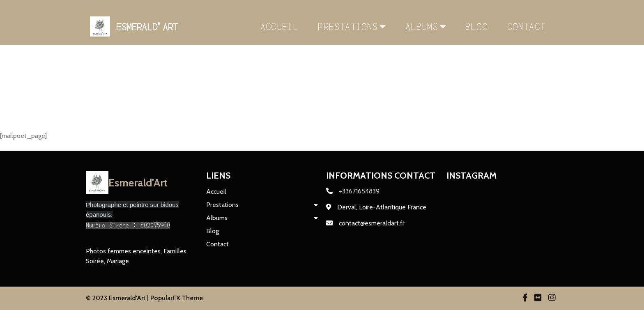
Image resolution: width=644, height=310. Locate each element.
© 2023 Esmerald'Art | (118, 298)
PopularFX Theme (177, 298)
